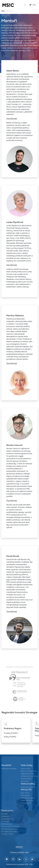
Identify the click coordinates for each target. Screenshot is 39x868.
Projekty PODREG (11, 733)
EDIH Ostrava (6, 824)
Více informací (12, 119)
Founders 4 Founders (9, 832)
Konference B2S (7, 819)
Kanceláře (25, 781)
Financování (25, 769)
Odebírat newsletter (9, 769)
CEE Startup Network (9, 829)
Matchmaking (26, 779)
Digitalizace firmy (27, 774)
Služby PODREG (10, 737)
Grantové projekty (28, 787)
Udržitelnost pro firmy (29, 776)
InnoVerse (5, 821)
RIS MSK (4, 814)
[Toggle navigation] (33, 5)
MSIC (3, 11)
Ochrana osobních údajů (20, 852)
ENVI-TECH (25, 793)
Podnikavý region (28, 798)
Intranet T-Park (7, 834)
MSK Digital (25, 795)
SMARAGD (5, 816)
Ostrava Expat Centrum (10, 826)
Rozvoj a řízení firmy (29, 771)
